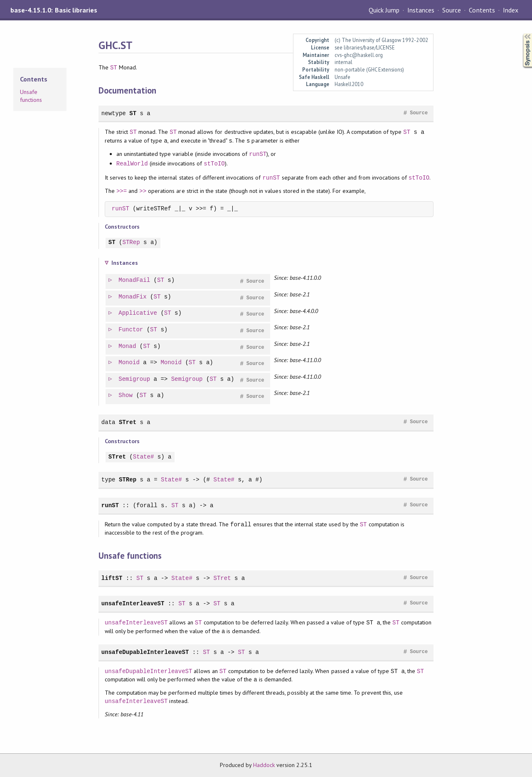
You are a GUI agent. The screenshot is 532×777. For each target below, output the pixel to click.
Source (452, 10)
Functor (131, 330)
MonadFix (133, 297)
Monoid (129, 363)
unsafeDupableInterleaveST (145, 652)
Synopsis (521, 33)
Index (511, 10)
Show (126, 396)
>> (143, 191)
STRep (131, 243)
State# (144, 457)
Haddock (264, 765)
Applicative (138, 313)
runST (258, 154)
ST (114, 68)
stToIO (214, 164)
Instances (421, 10)
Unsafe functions (31, 96)
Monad (128, 347)
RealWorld (132, 164)
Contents (482, 10)
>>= (122, 191)
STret (128, 422)
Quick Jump (384, 10)
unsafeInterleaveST (133, 603)
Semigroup (135, 379)
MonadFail (135, 280)
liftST (112, 578)
